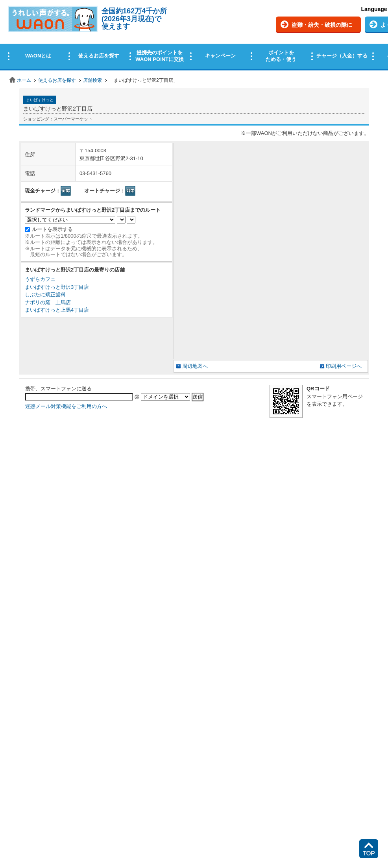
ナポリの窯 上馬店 (48, 302)
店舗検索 (92, 80)
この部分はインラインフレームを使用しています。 (194, 36)
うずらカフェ (40, 279)
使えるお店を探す (57, 80)
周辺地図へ (195, 366)
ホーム (24, 80)
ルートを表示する (52, 229)
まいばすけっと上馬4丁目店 (57, 310)
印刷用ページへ (344, 366)
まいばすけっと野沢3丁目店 (57, 287)
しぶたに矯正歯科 (45, 295)
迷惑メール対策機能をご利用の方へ (66, 406)
